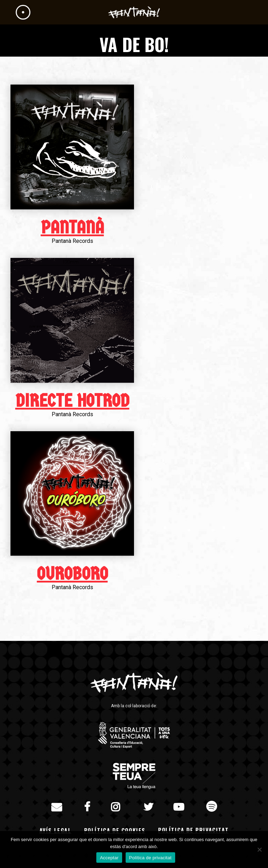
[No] (259, 849)
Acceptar (109, 858)
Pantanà (72, 227)
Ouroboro (72, 574)
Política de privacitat (193, 830)
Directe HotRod (72, 401)
